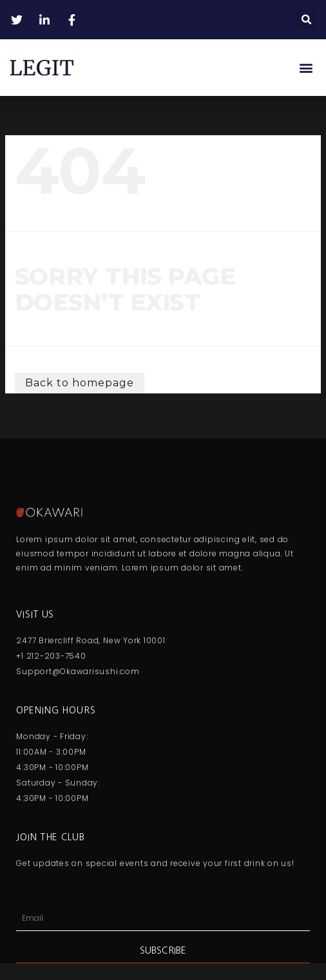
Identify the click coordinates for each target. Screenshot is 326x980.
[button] (306, 20)
